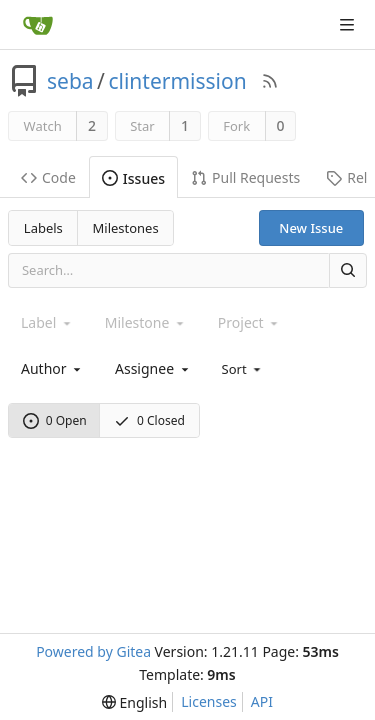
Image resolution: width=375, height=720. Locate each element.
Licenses (209, 701)
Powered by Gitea (93, 651)
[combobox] (52, 368)
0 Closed (149, 420)
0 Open (55, 420)
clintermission (177, 81)
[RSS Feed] (270, 81)
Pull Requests (245, 177)
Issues (133, 178)
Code (48, 177)
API (262, 701)
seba (70, 81)
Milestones (126, 228)
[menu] (243, 368)
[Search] (348, 270)
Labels (43, 228)
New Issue (311, 228)
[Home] (38, 25)
